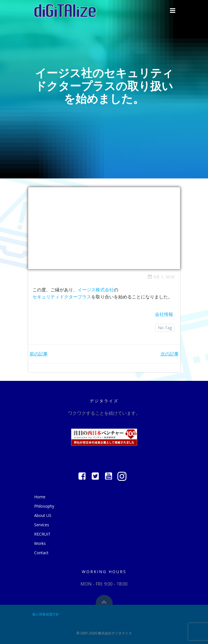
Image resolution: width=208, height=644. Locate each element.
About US (43, 515)
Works (40, 543)
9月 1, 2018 (161, 277)
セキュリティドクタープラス (62, 297)
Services (42, 525)
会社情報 (164, 314)
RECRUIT (42, 534)
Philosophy (44, 506)
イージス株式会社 (96, 290)
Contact (41, 553)
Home (40, 497)
